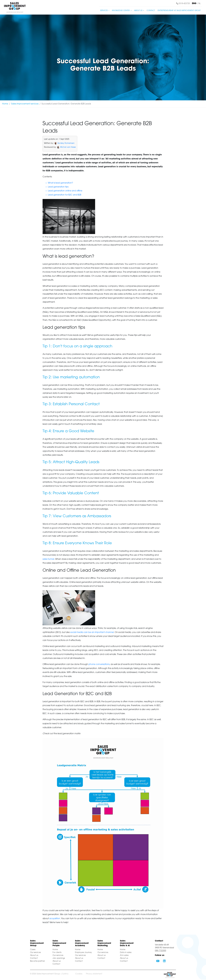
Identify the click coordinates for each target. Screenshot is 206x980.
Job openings (59, 958)
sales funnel (48, 559)
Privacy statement (94, 974)
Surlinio (65, 974)
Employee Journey (83, 953)
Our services (35, 953)
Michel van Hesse (68, 147)
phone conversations (99, 664)
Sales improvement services (25, 104)
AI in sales (124, 955)
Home (5, 104)
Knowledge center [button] (121, 11)
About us (34, 955)
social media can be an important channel (92, 632)
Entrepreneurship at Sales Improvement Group (179, 11)
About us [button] (138, 11)
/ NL (199, 4)
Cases (33, 950)
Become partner (37, 961)
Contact (151, 11)
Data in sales (126, 953)
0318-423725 (183, 4)
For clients (57, 953)
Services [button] (104, 11)
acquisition (55, 919)
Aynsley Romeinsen (66, 143)
